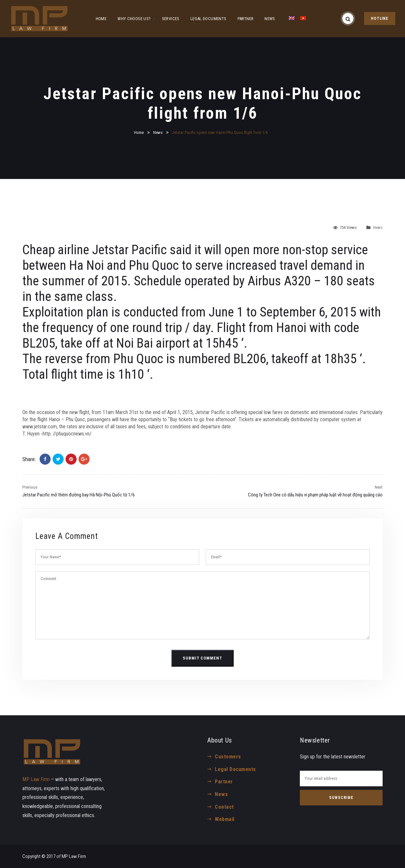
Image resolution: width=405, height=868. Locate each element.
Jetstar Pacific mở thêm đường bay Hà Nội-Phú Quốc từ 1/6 (79, 495)
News (158, 132)
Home (139, 132)
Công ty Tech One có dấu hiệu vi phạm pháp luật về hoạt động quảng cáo (315, 495)
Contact (224, 807)
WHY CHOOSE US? (134, 19)
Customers (228, 757)
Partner (224, 782)
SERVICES (171, 19)
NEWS (270, 19)
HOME (101, 19)
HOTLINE (380, 18)
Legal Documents (235, 769)
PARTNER (246, 19)
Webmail (225, 819)
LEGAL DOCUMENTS (209, 19)
